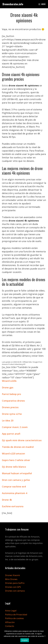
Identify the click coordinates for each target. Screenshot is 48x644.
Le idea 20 (8, 420)
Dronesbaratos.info (13, 4)
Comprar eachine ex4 (14, 487)
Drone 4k (7, 500)
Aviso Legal (11, 611)
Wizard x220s (9, 381)
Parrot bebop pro (11, 394)
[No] (45, 636)
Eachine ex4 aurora (13, 506)
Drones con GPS (13, 587)
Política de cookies (14, 618)
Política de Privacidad (16, 614)
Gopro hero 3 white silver (16, 460)
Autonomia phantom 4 (15, 493)
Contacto (10, 626)
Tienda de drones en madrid (18, 447)
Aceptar (25, 640)
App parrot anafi (11, 434)
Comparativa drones (13, 401)
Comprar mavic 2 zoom (15, 427)
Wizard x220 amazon (13, 454)
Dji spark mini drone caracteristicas (22, 440)
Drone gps (8, 387)
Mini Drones (11, 579)
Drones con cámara (15, 591)
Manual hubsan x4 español (17, 473)
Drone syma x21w (12, 414)
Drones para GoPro (15, 583)
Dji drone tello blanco (14, 467)
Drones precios (10, 407)
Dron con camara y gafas (16, 480)
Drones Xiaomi (13, 575)
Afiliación (10, 622)
